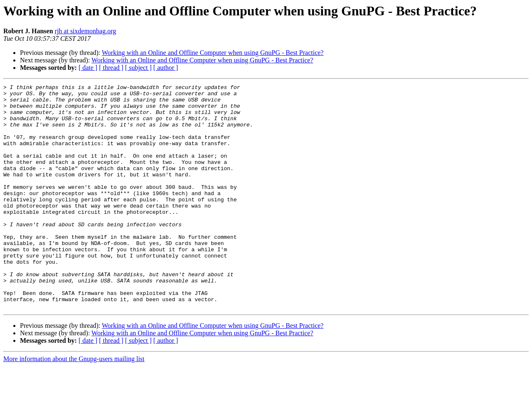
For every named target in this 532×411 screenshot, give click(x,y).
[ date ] (88, 68)
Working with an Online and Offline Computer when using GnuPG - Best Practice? (213, 53)
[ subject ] (138, 68)
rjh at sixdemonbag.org (86, 31)
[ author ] (166, 68)
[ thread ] (111, 68)
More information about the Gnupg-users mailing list (74, 404)
